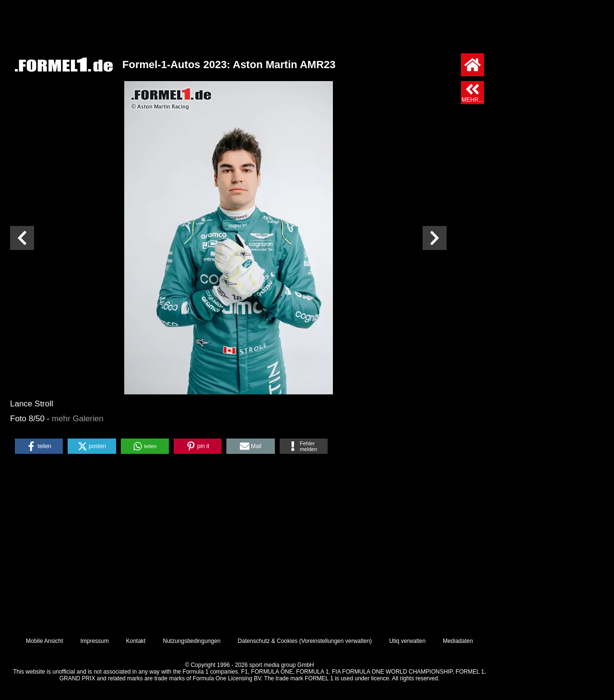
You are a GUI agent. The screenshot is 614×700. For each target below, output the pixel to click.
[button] (39, 446)
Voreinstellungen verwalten (336, 641)
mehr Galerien (78, 419)
